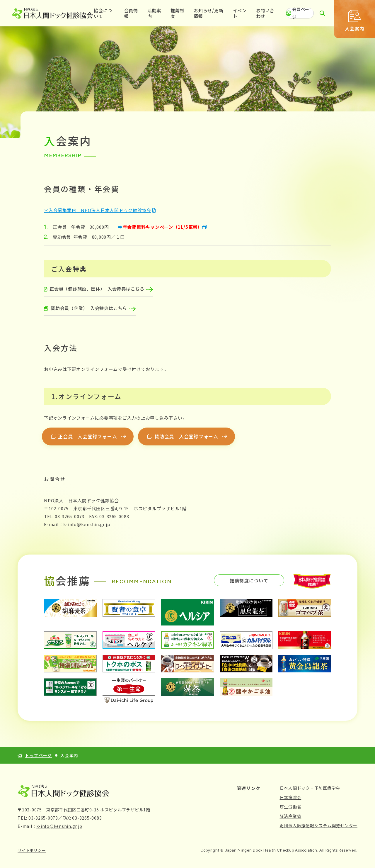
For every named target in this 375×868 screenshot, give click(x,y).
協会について (103, 13)
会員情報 (131, 13)
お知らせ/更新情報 (208, 13)
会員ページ (298, 13)
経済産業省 (291, 816)
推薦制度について (249, 580)
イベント (240, 13)
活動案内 (154, 13)
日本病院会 (291, 797)
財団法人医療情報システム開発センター (319, 825)
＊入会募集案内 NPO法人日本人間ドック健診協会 (98, 210)
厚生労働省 (291, 807)
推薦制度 (177, 13)
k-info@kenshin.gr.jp (59, 826)
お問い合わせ (265, 13)
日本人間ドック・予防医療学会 (310, 788)
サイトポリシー (32, 850)
